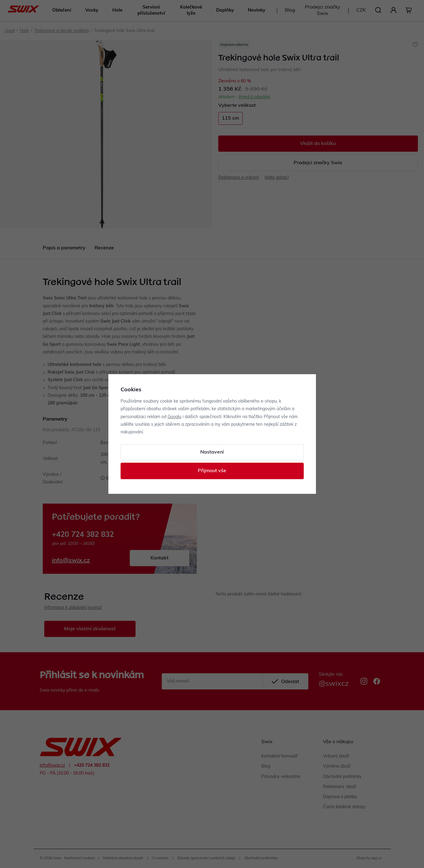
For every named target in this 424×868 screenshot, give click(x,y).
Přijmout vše (212, 471)
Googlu (174, 417)
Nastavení (212, 452)
